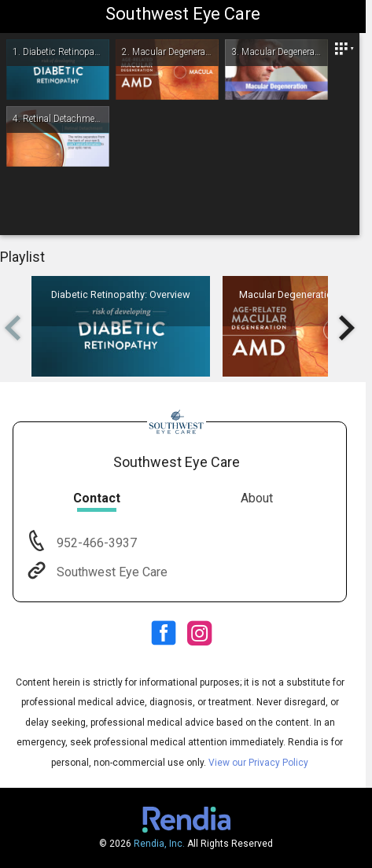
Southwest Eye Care (110, 572)
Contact (97, 498)
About (257, 498)
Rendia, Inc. (159, 844)
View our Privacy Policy (258, 763)
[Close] (344, 49)
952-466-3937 (95, 543)
